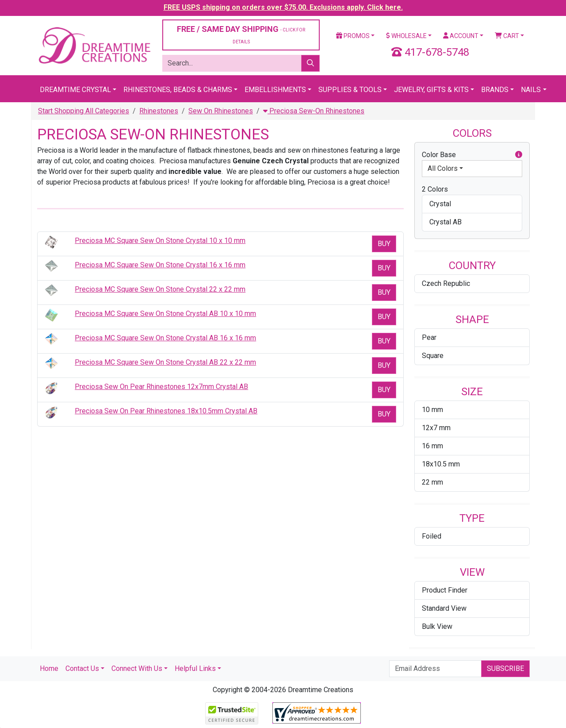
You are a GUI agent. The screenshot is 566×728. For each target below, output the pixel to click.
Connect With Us (137, 668)
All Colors (443, 168)
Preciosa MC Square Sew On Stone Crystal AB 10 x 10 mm (165, 314)
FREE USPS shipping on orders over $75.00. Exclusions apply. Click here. (283, 7)
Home (49, 668)
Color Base (472, 155)
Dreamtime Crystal (75, 90)
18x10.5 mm (441, 464)
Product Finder (445, 590)
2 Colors (435, 189)
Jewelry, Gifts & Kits (431, 90)
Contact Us (82, 668)
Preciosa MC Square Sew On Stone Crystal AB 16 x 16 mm (165, 338)
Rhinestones (159, 111)
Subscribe (505, 668)
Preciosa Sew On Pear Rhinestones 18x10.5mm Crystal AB (166, 411)
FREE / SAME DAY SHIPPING (241, 34)
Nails (531, 90)
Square (433, 356)
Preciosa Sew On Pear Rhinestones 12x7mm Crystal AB (161, 387)
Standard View (444, 608)
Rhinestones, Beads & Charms (178, 90)
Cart (507, 36)
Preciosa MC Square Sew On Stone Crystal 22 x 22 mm (160, 289)
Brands (495, 90)
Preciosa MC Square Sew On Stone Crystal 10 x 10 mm (160, 241)
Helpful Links (195, 668)
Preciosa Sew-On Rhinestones (314, 111)
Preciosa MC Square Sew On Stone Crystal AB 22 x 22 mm (165, 362)
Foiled (432, 536)
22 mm (432, 482)
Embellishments (275, 90)
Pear (429, 337)
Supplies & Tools (350, 90)
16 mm (432, 446)
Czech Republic (446, 283)
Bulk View (437, 626)
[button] (519, 155)
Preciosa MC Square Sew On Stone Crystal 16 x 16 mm (160, 265)
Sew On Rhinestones (221, 111)
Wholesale (406, 36)
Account (461, 36)
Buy (384, 244)
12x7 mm (436, 428)
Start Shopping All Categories (84, 111)
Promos (353, 36)
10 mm (432, 410)
